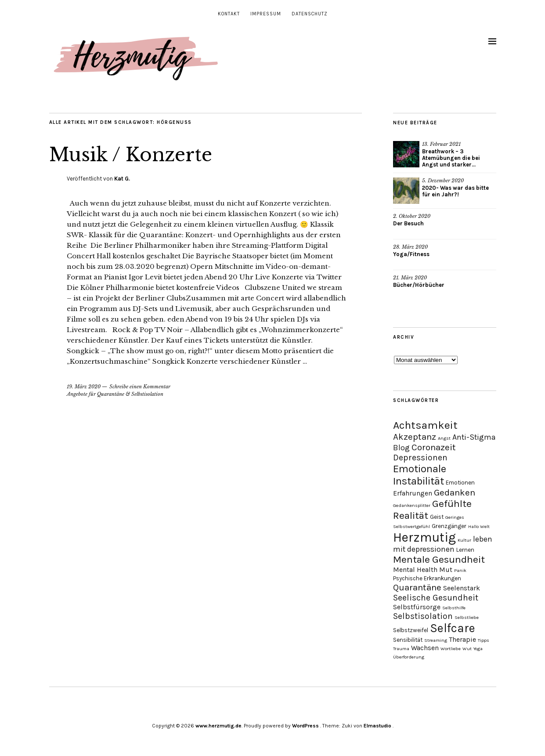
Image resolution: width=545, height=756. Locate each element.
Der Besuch (408, 223)
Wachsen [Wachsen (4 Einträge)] (425, 648)
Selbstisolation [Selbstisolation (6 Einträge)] (423, 616)
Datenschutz (310, 14)
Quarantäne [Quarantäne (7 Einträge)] (417, 587)
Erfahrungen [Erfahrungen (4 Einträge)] (413, 493)
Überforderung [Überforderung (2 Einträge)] (409, 657)
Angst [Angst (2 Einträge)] (444, 438)
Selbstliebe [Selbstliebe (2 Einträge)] (467, 617)
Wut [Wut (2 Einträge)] (467, 649)
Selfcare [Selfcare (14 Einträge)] (453, 628)
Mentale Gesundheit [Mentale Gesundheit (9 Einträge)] (439, 559)
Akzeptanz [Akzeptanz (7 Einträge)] (415, 437)
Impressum (266, 14)
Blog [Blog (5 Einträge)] (401, 448)
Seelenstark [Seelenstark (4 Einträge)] (462, 588)
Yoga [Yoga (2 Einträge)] (478, 649)
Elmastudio (377, 726)
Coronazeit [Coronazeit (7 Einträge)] (434, 447)
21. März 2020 (410, 278)
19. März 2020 (84, 387)
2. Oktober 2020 (412, 216)
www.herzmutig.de (218, 726)
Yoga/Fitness (411, 254)
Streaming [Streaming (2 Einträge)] (436, 640)
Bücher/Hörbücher (419, 285)
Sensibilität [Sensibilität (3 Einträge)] (408, 640)
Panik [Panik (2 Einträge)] (460, 570)
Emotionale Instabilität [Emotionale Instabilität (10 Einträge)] (420, 475)
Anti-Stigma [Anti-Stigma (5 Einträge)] (474, 437)
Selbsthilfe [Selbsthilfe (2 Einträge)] (454, 608)
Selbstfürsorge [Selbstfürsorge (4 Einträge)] (417, 607)
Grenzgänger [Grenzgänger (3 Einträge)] (449, 526)
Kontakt (229, 14)
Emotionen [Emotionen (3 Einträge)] (460, 483)
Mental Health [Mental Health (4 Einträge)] (415, 570)
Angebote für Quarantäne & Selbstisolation (115, 394)
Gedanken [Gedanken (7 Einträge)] (455, 492)
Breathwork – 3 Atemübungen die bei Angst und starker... (451, 158)
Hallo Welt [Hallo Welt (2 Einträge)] (479, 526)
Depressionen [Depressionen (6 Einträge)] (420, 458)
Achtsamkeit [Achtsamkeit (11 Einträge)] (425, 425)
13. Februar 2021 (441, 144)
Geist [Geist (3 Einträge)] (437, 517)
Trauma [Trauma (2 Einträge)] (401, 649)
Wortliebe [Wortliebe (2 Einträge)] (451, 649)
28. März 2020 (410, 247)
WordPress (305, 726)
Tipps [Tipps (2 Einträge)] (484, 640)
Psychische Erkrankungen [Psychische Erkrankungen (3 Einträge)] (427, 578)
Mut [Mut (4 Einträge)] (446, 570)
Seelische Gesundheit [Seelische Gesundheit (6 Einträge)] (436, 598)
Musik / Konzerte (131, 155)
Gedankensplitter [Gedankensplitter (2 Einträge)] (412, 505)
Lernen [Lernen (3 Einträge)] (465, 550)
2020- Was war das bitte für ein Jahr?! (455, 191)
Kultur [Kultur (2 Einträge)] (464, 540)
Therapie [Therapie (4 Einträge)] (462, 639)
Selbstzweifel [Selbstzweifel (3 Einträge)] (411, 630)
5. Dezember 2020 (443, 181)
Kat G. (122, 179)
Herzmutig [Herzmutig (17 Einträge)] (424, 537)
